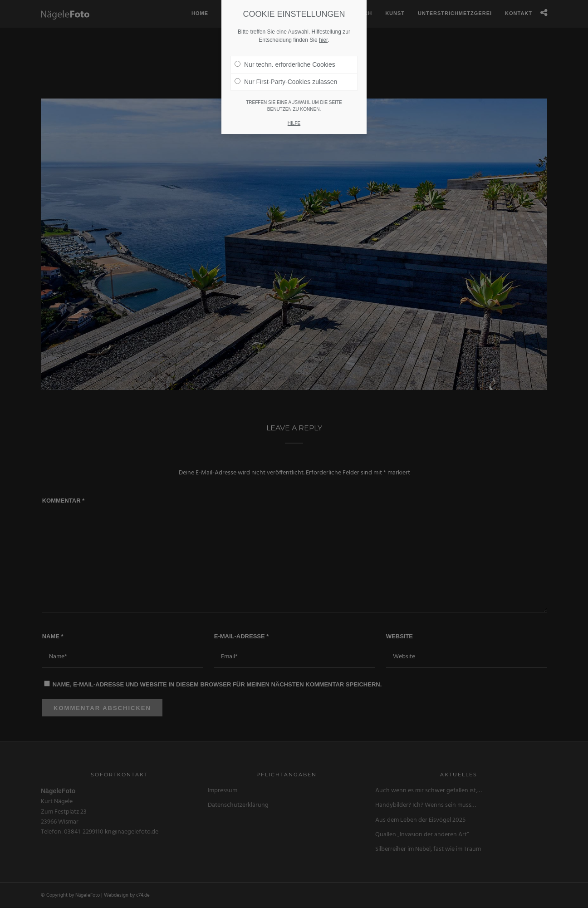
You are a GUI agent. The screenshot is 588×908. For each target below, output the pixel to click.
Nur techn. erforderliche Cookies (285, 52)
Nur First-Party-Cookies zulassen (286, 69)
